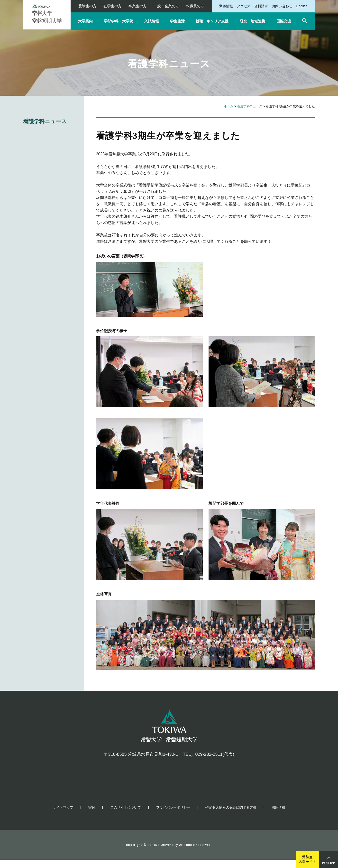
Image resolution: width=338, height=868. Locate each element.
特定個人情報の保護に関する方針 (231, 816)
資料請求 (261, 6)
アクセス (244, 6)
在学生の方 (113, 6)
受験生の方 (87, 6)
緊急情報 (226, 6)
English (302, 6)
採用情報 (278, 816)
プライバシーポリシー (173, 816)
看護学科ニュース (250, 106)
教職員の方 (195, 6)
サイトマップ (63, 816)
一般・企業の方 (166, 6)
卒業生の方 (138, 6)
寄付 (92, 816)
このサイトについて (126, 816)
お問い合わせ (282, 6)
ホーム (229, 106)
